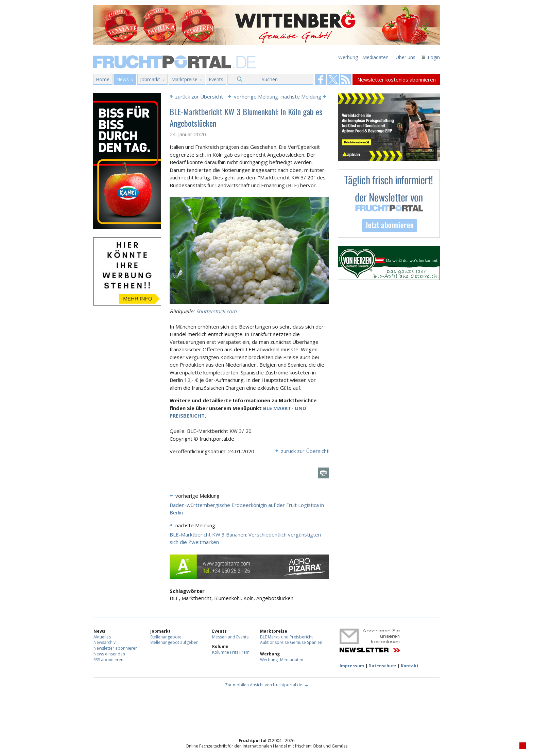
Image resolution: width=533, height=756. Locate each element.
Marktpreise (184, 79)
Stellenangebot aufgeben (174, 642)
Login (434, 57)
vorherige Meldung (256, 96)
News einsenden (109, 654)
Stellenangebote (166, 637)
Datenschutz (382, 666)
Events (216, 79)
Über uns (406, 57)
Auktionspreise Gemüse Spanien (291, 642)
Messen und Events (230, 637)
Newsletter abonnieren (116, 648)
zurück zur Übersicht (199, 96)
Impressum (352, 666)
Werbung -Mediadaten (282, 660)
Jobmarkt (150, 79)
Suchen (270, 79)
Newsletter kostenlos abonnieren (397, 80)
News (123, 79)
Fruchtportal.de (175, 61)
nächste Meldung (301, 96)
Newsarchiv (105, 642)
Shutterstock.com (216, 311)
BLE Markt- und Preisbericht (286, 637)
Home (103, 79)
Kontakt (410, 666)
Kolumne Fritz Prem (231, 652)
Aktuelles (102, 637)
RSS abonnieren (108, 660)
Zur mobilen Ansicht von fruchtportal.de (264, 685)
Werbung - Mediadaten (363, 57)
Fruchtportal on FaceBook (321, 80)
